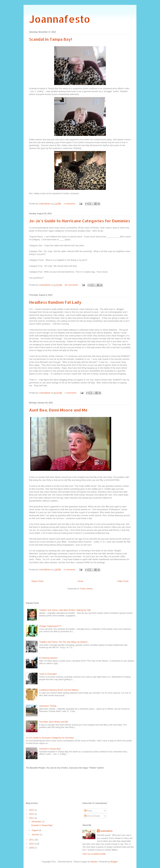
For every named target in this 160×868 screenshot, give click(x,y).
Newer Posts (37, 581)
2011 (32, 840)
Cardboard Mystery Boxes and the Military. (59, 690)
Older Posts (123, 581)
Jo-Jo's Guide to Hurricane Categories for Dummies (80, 221)
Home (81, 581)
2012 (32, 818)
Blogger (114, 862)
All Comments (92, 816)
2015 (32, 814)
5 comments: (70, 570)
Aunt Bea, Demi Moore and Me (58, 410)
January (36, 834)
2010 (32, 844)
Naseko (94, 862)
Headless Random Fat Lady (55, 302)
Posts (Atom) (86, 589)
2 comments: (70, 204)
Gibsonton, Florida (48, 706)
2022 (32, 810)
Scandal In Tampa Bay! (51, 39)
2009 (32, 848)
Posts (88, 811)
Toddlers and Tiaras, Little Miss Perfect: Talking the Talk (65, 610)
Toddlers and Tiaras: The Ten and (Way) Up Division (63, 642)
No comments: (72, 285)
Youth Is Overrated (48, 674)
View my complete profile (94, 854)
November (37, 822)
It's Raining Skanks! (48, 658)
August (35, 830)
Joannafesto (60, 19)
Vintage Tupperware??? (50, 626)
